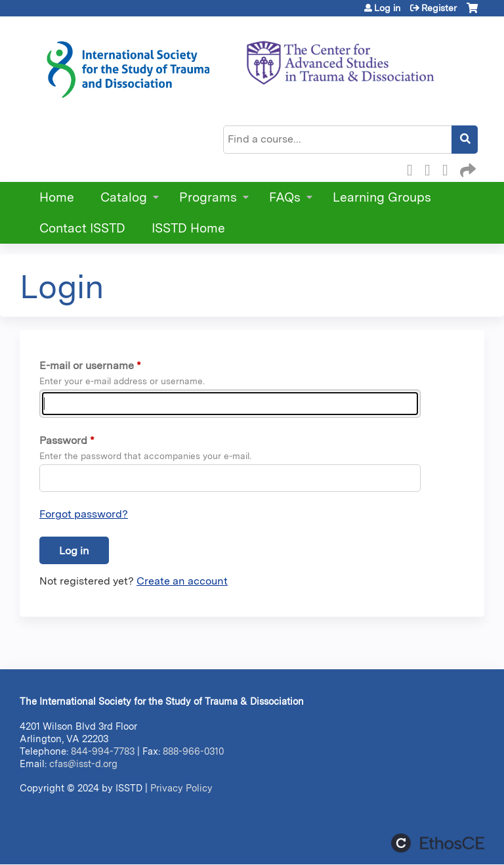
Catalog (124, 197)
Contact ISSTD (82, 228)
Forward (467, 168)
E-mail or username (87, 366)
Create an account (182, 581)
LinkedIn (449, 168)
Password (63, 440)
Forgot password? (84, 514)
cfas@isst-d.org (83, 764)
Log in (387, 8)
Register (439, 8)
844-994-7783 (103, 751)
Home (57, 197)
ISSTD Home (188, 228)
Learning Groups (382, 197)
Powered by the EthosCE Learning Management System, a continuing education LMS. (438, 843)
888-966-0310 (193, 751)
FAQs (285, 197)
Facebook (413, 168)
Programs (208, 197)
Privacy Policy (181, 788)
